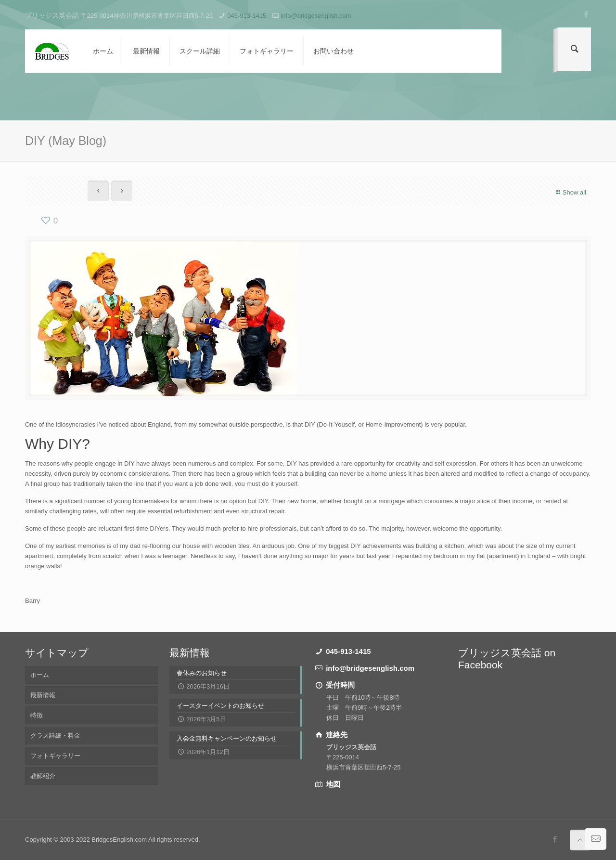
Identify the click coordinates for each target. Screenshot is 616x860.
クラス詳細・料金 (55, 736)
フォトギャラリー (55, 756)
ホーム (40, 675)
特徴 (37, 715)
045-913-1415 (247, 16)
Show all (570, 192)
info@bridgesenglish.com (316, 16)
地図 (332, 784)
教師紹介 (43, 776)
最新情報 (43, 695)
